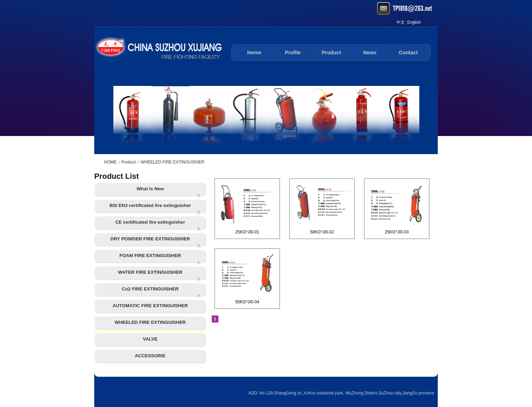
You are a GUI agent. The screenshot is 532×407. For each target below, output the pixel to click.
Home (254, 53)
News (370, 53)
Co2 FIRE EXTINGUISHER (150, 289)
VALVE (150, 339)
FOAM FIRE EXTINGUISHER (150, 256)
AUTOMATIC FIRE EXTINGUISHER (150, 306)
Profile (293, 53)
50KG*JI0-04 (247, 278)
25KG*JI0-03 (397, 208)
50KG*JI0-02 (322, 208)
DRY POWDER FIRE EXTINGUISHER (150, 239)
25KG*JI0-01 (247, 208)
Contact (408, 53)
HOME (111, 162)
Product (331, 53)
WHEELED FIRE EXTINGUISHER (172, 162)
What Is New (150, 189)
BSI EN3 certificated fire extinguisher (150, 205)
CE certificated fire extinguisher (150, 222)
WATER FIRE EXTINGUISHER (150, 272)
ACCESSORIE (150, 356)
